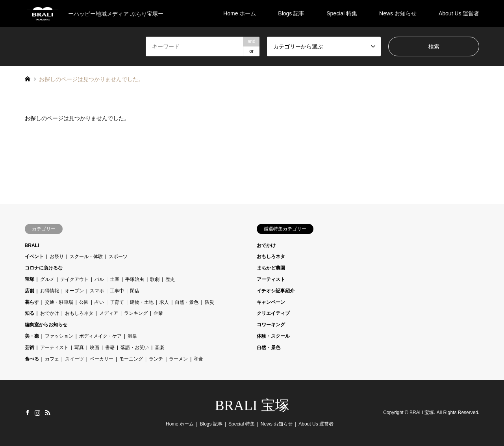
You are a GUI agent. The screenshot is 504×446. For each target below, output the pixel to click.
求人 (164, 302)
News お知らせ (398, 13)
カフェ (52, 359)
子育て (117, 302)
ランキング (136, 313)
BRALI (32, 245)
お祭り (57, 256)
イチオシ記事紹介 (276, 291)
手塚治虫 (135, 279)
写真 (79, 348)
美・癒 (32, 336)
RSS (48, 413)
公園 (84, 302)
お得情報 (50, 291)
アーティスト (54, 348)
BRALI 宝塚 (252, 405)
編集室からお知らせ (46, 325)
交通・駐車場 (59, 302)
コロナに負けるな (44, 268)
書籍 (110, 348)
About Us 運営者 (459, 13)
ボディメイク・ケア (100, 336)
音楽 (159, 348)
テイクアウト (74, 279)
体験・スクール (273, 336)
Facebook (28, 413)
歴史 (170, 279)
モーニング (131, 359)
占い (99, 302)
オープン (74, 291)
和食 (198, 359)
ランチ (156, 359)
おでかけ (50, 313)
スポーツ (118, 256)
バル (99, 279)
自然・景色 (187, 302)
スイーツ (74, 359)
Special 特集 (342, 13)
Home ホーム (240, 13)
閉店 (135, 291)
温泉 (132, 336)
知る (30, 313)
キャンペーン (271, 302)
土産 (115, 279)
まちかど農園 (271, 268)
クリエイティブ (273, 313)
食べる (32, 359)
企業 (158, 313)
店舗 (30, 291)
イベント (34, 256)
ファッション (59, 336)
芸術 (30, 348)
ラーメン (178, 359)
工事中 (117, 291)
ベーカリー (102, 359)
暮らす (32, 302)
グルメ (47, 279)
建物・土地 (142, 302)
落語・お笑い (135, 348)
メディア (109, 313)
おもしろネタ (79, 313)
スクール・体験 (86, 256)
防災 (209, 302)
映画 (94, 348)
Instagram (37, 413)
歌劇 (155, 279)
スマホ (97, 291)
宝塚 (30, 279)
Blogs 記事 (291, 13)
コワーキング (271, 325)
